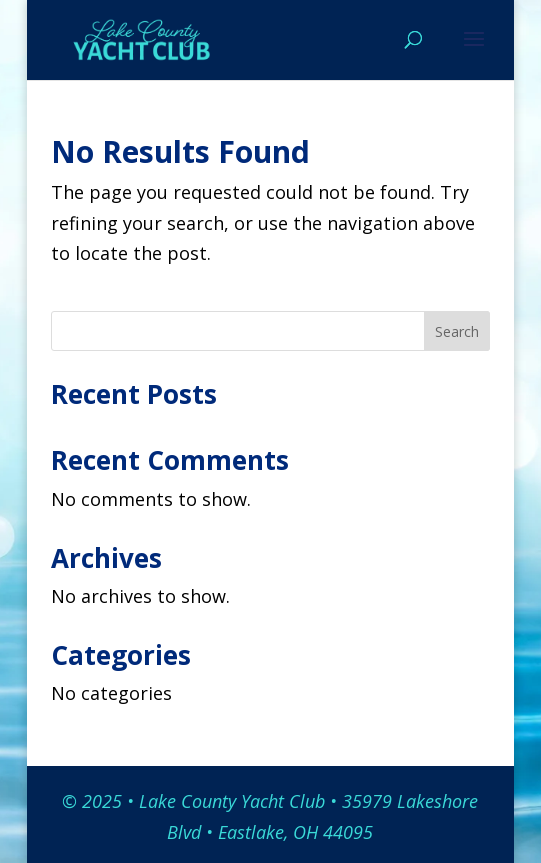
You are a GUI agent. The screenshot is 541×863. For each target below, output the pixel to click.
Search (457, 331)
